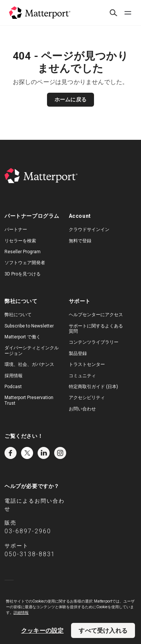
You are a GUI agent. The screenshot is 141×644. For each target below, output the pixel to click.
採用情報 (14, 376)
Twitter (27, 453)
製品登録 (78, 353)
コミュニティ (82, 376)
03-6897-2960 (28, 531)
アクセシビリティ (87, 398)
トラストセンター (87, 364)
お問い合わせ (82, 409)
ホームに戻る (70, 99)
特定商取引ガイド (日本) (93, 387)
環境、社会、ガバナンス (29, 364)
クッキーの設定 (42, 630)
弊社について (18, 315)
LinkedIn (44, 453)
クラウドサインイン (89, 229)
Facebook (11, 453)
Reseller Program (23, 252)
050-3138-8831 (30, 554)
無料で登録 (80, 241)
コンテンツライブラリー (94, 342)
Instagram (60, 453)
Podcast (13, 387)
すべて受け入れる (103, 630)
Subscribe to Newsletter (29, 326)
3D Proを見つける (23, 274)
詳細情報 (21, 613)
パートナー (16, 229)
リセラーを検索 (20, 241)
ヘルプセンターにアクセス (96, 315)
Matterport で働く (23, 337)
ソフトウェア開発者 (25, 263)
